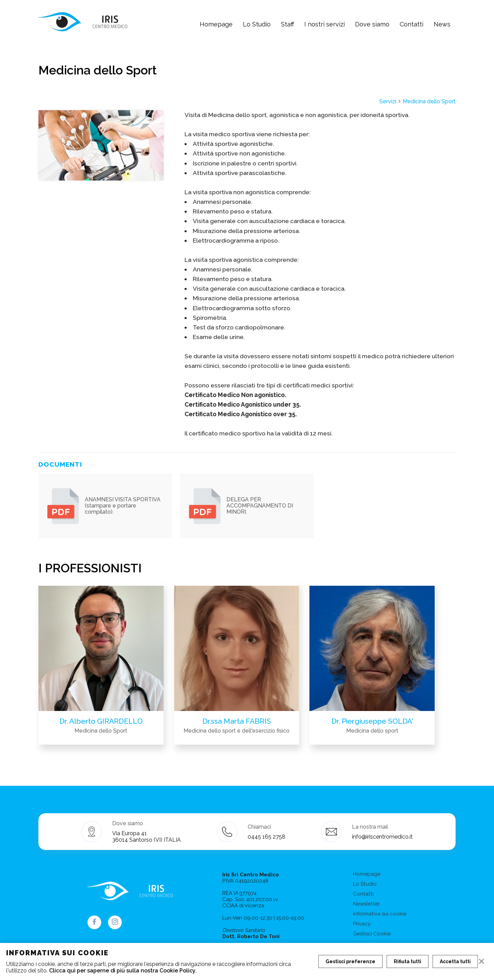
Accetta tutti (455, 961)
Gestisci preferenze (350, 961)
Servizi (390, 101)
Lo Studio (257, 24)
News (442, 24)
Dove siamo (372, 24)
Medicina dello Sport (429, 101)
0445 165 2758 (267, 837)
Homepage (216, 24)
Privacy (362, 924)
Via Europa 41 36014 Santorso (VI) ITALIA (146, 837)
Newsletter (366, 904)
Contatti (411, 24)
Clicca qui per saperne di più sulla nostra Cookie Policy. (123, 971)
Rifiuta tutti (408, 961)
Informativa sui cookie (380, 914)
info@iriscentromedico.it (382, 837)
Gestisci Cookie (372, 934)
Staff (287, 24)
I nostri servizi (325, 24)
